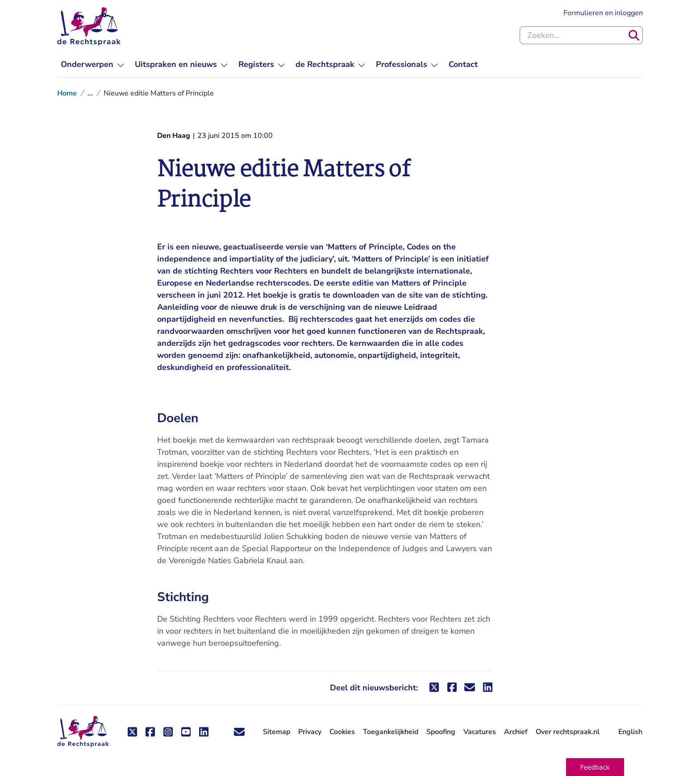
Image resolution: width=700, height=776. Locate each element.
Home (67, 93)
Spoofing (441, 732)
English (630, 732)
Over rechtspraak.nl (568, 732)
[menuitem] (92, 64)
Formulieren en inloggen (603, 13)
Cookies (342, 732)
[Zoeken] (634, 35)
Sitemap (277, 732)
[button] (595, 767)
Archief (516, 732)
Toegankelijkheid (391, 732)
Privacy (310, 732)
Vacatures (480, 732)
